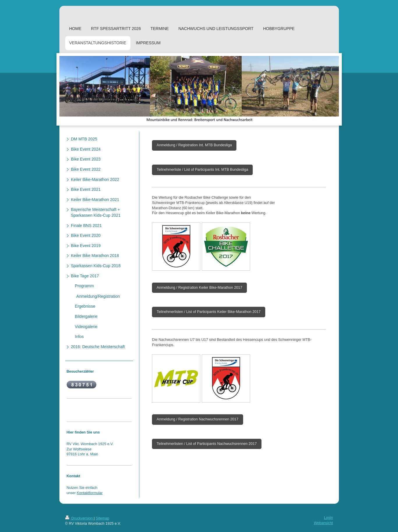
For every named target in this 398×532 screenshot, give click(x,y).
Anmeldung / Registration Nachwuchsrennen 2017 (198, 419)
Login (329, 518)
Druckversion (79, 518)
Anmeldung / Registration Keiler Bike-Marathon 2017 (199, 288)
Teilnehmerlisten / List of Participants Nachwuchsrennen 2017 (207, 444)
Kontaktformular (90, 493)
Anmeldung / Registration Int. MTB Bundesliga (194, 145)
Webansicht (323, 523)
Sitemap (102, 518)
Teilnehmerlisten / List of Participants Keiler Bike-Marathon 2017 (209, 312)
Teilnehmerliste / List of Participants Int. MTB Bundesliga (202, 170)
